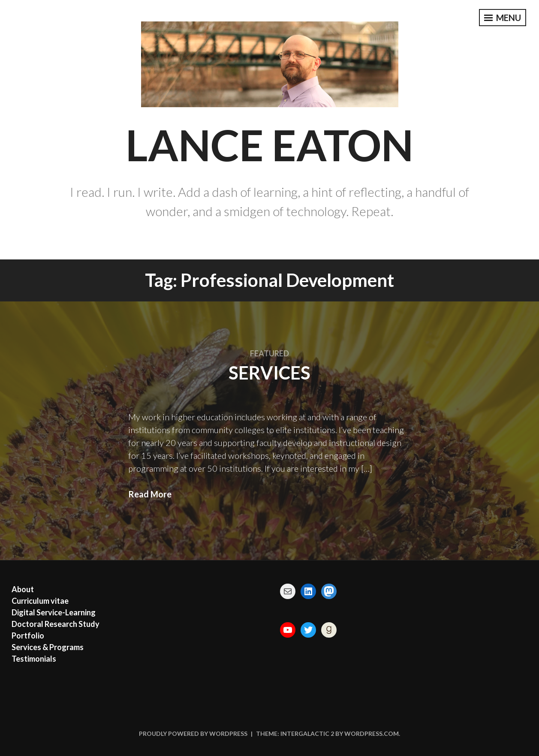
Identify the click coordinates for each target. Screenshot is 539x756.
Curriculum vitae (40, 601)
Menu (503, 18)
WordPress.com (372, 733)
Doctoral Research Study (56, 624)
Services (269, 373)
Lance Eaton (269, 145)
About (23, 589)
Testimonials (34, 659)
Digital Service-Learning (54, 612)
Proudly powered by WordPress (193, 733)
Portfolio (28, 636)
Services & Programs (48, 647)
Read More (150, 494)
